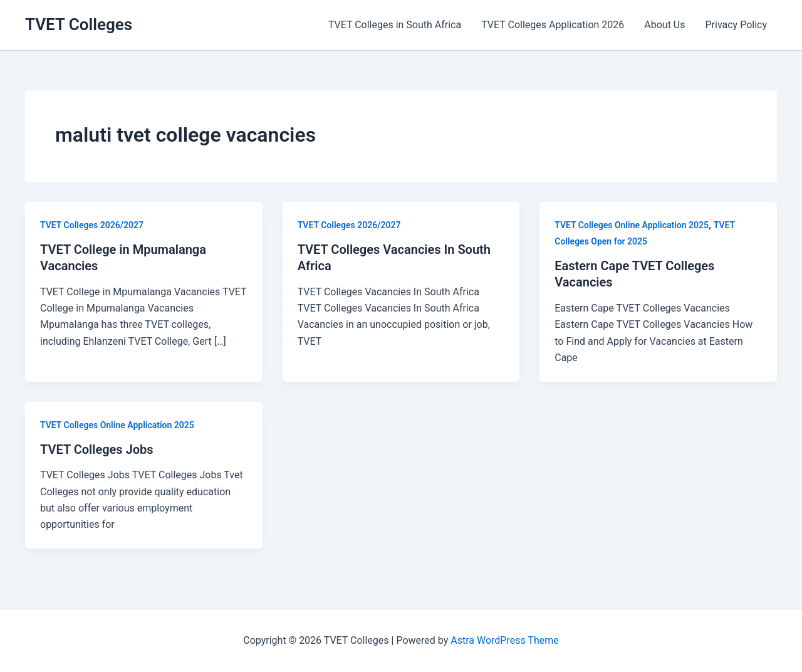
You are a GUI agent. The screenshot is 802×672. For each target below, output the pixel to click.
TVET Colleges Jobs (97, 449)
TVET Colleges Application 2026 (553, 25)
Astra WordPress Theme (504, 640)
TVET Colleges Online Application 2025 (632, 225)
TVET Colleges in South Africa (395, 25)
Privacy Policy (737, 25)
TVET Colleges (79, 24)
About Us (664, 25)
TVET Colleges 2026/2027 (92, 225)
